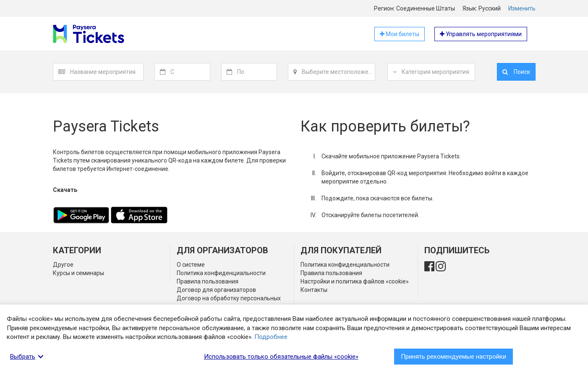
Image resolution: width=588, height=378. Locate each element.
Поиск (516, 72)
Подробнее (271, 337)
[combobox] (107, 72)
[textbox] (107, 72)
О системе (191, 265)
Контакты (314, 290)
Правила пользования (208, 281)
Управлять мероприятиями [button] (481, 34)
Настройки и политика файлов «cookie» (355, 281)
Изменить (522, 8)
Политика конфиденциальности (221, 273)
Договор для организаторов (216, 290)
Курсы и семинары (78, 273)
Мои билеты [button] (400, 34)
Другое (63, 265)
